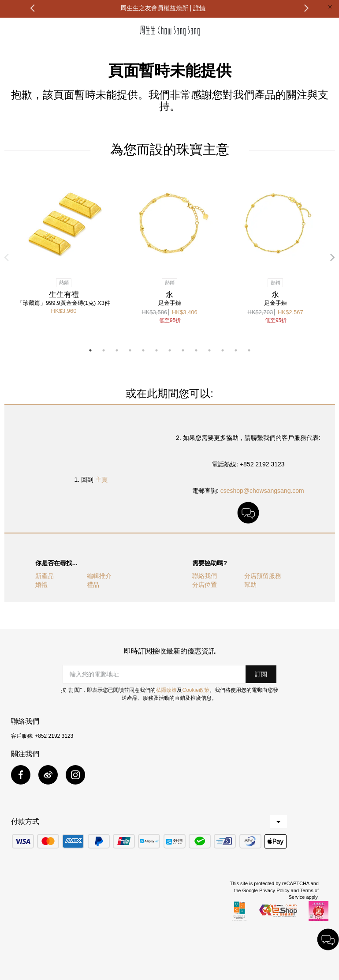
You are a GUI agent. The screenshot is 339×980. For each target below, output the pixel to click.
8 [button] (183, 350)
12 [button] (236, 350)
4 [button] (130, 350)
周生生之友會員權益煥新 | (163, 8)
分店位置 (205, 585)
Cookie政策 (196, 690)
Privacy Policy (274, 890)
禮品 (93, 585)
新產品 (45, 576)
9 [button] (196, 350)
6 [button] (156, 350)
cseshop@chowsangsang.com (262, 491)
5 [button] (143, 350)
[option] (163, 8)
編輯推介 (99, 576)
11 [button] (223, 350)
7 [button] (170, 350)
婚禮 (41, 585)
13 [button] (249, 350)
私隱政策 (166, 690)
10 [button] (209, 350)
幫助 (250, 585)
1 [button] (90, 350)
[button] (261, 674)
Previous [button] (32, 8)
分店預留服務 (263, 576)
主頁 (101, 480)
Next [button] (307, 8)
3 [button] (117, 350)
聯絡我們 (205, 576)
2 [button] (104, 350)
